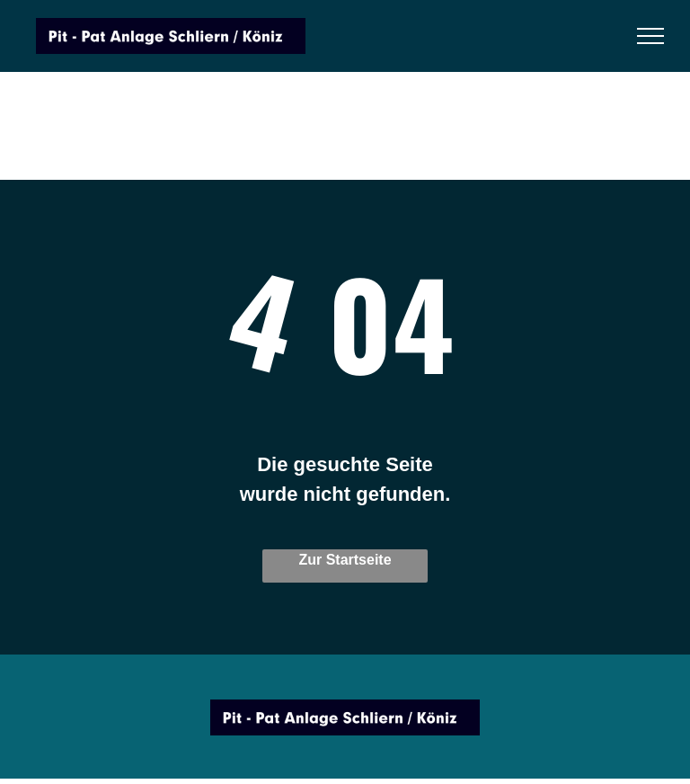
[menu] (650, 36)
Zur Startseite (345, 560)
